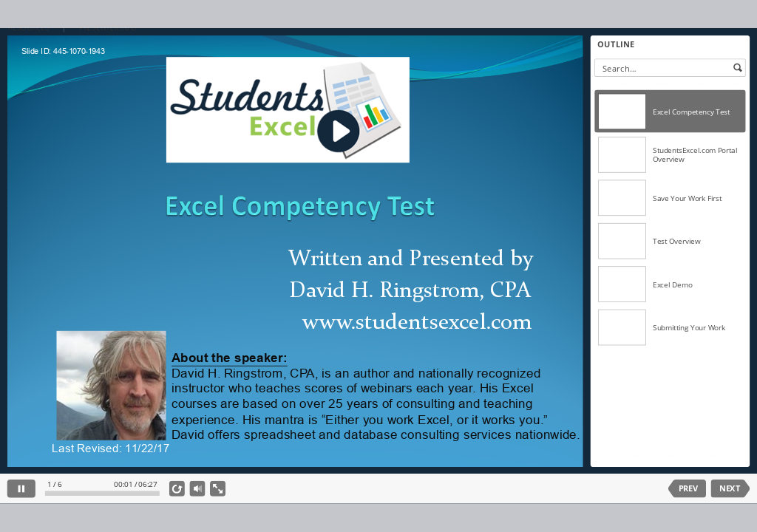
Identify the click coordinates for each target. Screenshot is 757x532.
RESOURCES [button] (28, 28)
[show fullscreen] (218, 489)
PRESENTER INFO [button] (108, 28)
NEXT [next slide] (730, 489)
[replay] (177, 489)
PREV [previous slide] (688, 489)
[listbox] (670, 270)
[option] (670, 112)
